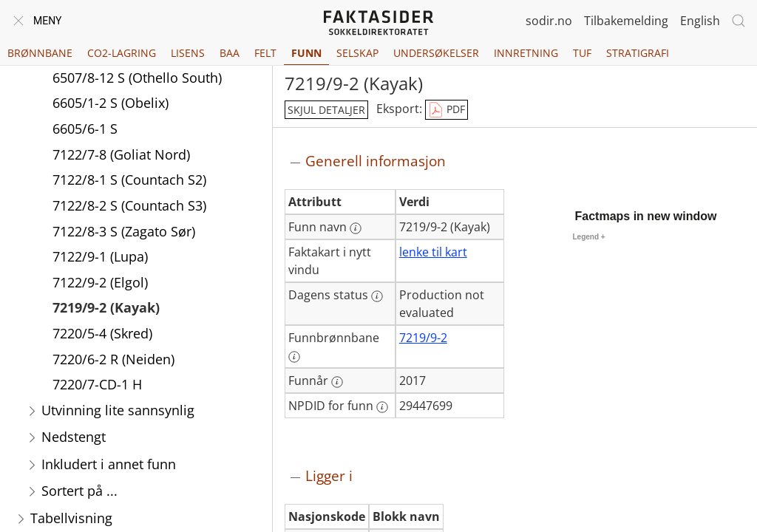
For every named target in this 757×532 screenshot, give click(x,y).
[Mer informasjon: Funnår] (337, 382)
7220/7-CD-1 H (97, 386)
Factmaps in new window (646, 216)
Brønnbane (40, 53)
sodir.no (549, 21)
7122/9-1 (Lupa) (100, 258)
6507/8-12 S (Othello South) (137, 79)
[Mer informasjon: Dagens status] (377, 296)
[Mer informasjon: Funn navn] (356, 228)
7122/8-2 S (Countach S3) (129, 207)
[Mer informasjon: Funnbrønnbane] (294, 357)
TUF (582, 53)
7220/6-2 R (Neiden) (113, 361)
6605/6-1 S (85, 130)
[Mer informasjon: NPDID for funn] (382, 407)
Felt (265, 53)
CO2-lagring (122, 53)
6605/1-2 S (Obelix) (111, 104)
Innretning (526, 53)
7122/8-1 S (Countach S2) (129, 181)
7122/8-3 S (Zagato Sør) (124, 233)
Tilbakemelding (626, 21)
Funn (306, 53)
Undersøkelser (436, 53)
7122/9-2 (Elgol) (100, 284)
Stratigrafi (638, 53)
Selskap (357, 53)
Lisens (188, 53)
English (700, 21)
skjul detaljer (326, 110)
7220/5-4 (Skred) (102, 335)
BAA (230, 53)
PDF (447, 110)
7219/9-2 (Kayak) (106, 309)
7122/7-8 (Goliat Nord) (121, 156)
